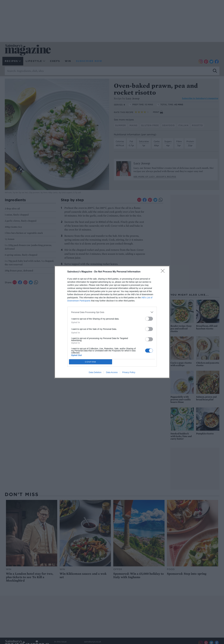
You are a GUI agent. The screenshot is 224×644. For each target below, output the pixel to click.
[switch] (149, 319)
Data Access (112, 372)
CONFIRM (91, 362)
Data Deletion (95, 372)
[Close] (164, 272)
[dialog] (112, 322)
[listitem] (112, 312)
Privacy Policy (129, 372)
